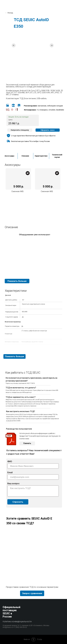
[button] (20, 130)
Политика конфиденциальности (17, 622)
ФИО (10, 461)
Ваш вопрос (13, 484)
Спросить (18, 502)
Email (10, 472)
